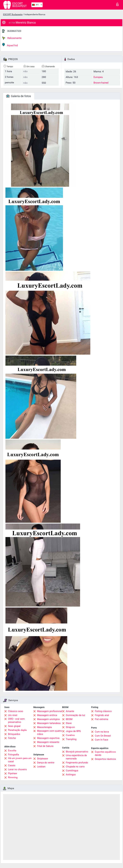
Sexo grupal (14, 726)
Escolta (12, 751)
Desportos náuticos (105, 759)
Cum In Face (101, 740)
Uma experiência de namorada (76, 757)
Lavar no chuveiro (17, 769)
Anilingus (71, 775)
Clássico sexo (16, 711)
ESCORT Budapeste (13, 14)
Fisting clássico (103, 711)
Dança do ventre (46, 763)
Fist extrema (101, 719)
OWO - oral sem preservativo (16, 720)
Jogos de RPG (73, 731)
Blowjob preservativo (77, 752)
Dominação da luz (75, 715)
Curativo (70, 735)
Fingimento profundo (77, 763)
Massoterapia (44, 727)
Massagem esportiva (48, 738)
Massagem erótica (47, 715)
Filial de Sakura (45, 746)
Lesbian (41, 767)
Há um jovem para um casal (20, 760)
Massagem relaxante (48, 742)
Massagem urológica (48, 719)
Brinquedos (14, 734)
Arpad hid (10, 45)
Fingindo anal (102, 715)
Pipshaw (12, 773)
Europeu (98, 77)
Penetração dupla (17, 730)
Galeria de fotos (19, 96)
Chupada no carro (75, 767)
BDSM (69, 719)
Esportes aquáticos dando (105, 753)
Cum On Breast (103, 736)
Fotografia (13, 755)
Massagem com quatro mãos (49, 732)
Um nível (13, 715)
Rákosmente (12, 38)
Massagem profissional (50, 711)
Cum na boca (102, 732)
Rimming (13, 777)
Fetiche (12, 738)
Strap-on (70, 727)
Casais (12, 765)
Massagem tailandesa (49, 723)
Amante (70, 711)
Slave (69, 723)
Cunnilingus (72, 771)
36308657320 (14, 31)
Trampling (71, 739)
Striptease (42, 759)
